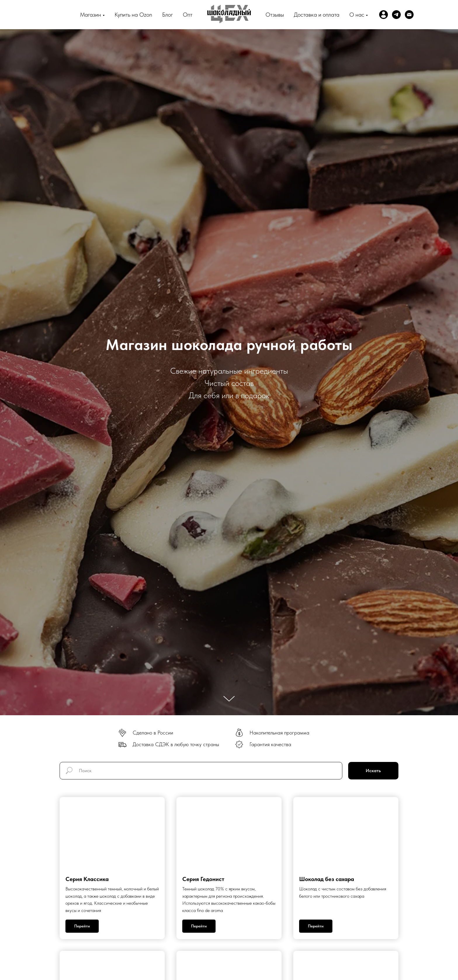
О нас (357, 15)
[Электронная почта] (409, 15)
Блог (168, 15)
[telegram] (396, 15)
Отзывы (275, 15)
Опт (188, 15)
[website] (384, 15)
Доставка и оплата (317, 15)
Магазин (91, 15)
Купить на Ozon (133, 15)
